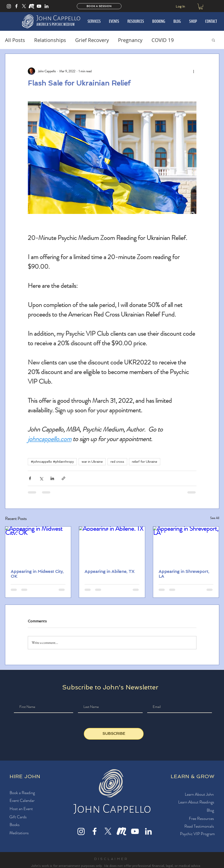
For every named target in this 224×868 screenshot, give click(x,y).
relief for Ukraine (145, 462)
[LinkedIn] (46, 6)
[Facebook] (16, 6)
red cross (117, 462)
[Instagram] (9, 6)
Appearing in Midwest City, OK (37, 574)
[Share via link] (63, 478)
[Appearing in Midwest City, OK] (38, 545)
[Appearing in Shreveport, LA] (186, 545)
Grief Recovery (92, 40)
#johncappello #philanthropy (52, 462)
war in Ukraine (92, 462)
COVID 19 (163, 40)
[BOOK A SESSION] (99, 6)
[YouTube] (39, 6)
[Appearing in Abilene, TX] (112, 545)
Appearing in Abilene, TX (109, 571)
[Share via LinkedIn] (52, 478)
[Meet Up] (31, 6)
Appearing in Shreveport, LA (184, 574)
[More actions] (194, 71)
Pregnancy (130, 40)
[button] (201, 6)
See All (215, 518)
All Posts (15, 40)
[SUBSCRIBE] (114, 734)
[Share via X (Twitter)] (41, 478)
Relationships (50, 40)
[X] (24, 6)
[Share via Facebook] (30, 478)
